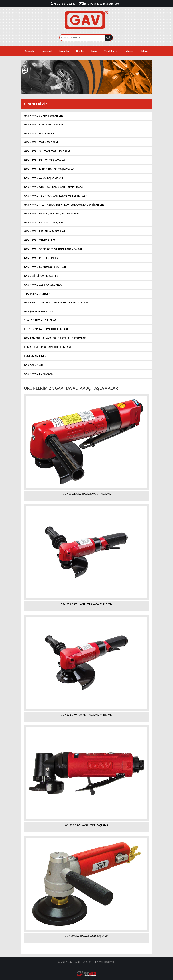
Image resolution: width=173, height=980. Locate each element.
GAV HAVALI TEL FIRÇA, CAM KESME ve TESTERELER (56, 196)
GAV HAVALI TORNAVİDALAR (41, 142)
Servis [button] (94, 51)
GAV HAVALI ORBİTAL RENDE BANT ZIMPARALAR (54, 187)
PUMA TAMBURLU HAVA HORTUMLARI (47, 347)
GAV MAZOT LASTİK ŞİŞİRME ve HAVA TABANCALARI (56, 302)
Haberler (129, 51)
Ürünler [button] (80, 51)
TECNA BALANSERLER (37, 294)
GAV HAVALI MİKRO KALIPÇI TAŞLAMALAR (49, 169)
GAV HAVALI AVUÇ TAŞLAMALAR (43, 178)
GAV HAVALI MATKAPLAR (39, 133)
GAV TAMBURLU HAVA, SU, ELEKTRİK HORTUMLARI (55, 338)
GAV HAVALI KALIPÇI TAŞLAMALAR (45, 160)
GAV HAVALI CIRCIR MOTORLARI (43, 124)
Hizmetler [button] (64, 51)
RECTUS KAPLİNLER (36, 356)
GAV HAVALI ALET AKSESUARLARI (44, 285)
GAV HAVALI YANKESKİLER (40, 240)
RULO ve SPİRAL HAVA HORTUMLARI (46, 329)
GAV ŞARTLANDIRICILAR (38, 311)
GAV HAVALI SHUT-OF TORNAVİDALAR (47, 151)
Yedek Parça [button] (111, 51)
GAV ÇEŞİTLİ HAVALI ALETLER (42, 276)
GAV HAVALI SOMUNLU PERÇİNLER (45, 267)
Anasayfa (30, 51)
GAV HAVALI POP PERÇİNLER (41, 258)
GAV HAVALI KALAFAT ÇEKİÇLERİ (43, 222)
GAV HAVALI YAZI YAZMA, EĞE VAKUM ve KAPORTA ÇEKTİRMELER (64, 205)
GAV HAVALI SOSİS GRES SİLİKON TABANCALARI (53, 249)
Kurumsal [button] (47, 51)
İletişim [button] (144, 51)
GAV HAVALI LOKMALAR (38, 374)
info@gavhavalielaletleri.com (103, 4)
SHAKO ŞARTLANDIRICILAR (40, 320)
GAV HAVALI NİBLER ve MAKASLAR (45, 231)
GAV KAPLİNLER (33, 365)
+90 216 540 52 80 (64, 4)
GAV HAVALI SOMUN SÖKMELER (43, 116)
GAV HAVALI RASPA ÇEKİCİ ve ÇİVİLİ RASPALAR (52, 213)
